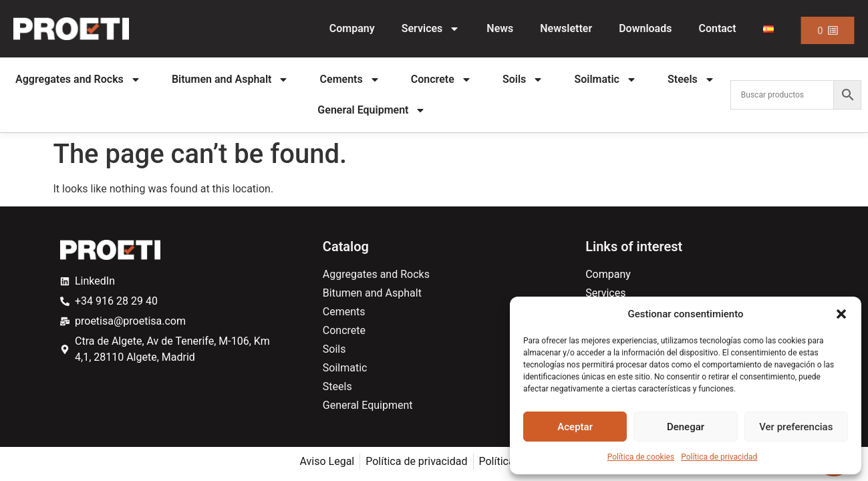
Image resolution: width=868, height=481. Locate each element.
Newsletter (566, 28)
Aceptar (575, 427)
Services (431, 29)
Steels (691, 79)
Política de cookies (641, 457)
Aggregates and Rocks (78, 79)
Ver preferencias (796, 427)
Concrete (441, 79)
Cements (350, 79)
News (500, 28)
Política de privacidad (719, 457)
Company (352, 28)
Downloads (645, 28)
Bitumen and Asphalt (231, 79)
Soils (523, 79)
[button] (841, 314)
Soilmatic (605, 79)
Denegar (686, 427)
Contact (717, 28)
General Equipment (372, 110)
